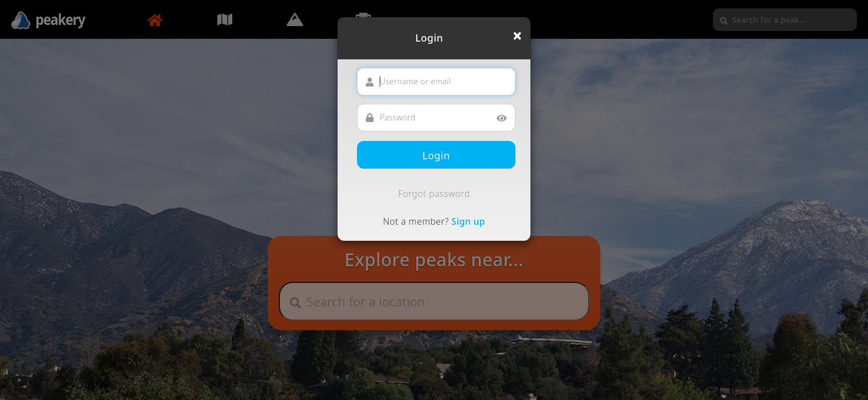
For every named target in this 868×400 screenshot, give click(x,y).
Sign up (468, 221)
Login (436, 155)
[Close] (517, 36)
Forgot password (434, 194)
